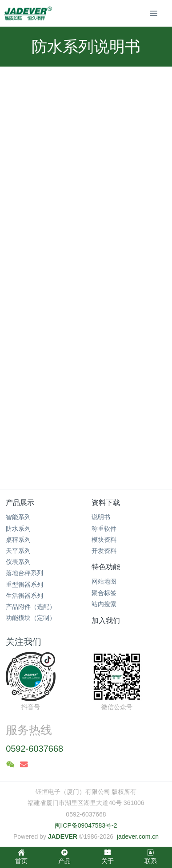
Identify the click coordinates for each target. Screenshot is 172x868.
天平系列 (18, 551)
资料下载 (106, 503)
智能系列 (18, 517)
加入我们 (106, 621)
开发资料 (104, 551)
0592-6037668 (34, 749)
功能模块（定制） (31, 618)
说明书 (101, 517)
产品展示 (20, 503)
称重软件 (104, 529)
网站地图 (104, 581)
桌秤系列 (18, 540)
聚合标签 (104, 593)
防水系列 (18, 529)
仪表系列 (18, 562)
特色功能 (106, 567)
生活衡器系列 (24, 596)
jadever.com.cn (138, 836)
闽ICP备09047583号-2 (86, 825)
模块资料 (104, 540)
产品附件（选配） (31, 607)
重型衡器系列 (24, 584)
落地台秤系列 (24, 573)
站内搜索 (104, 604)
